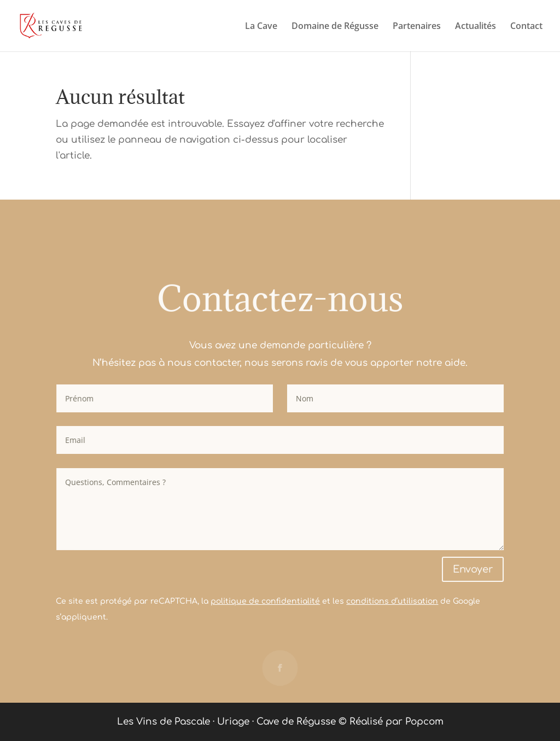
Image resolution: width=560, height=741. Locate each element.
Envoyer (473, 569)
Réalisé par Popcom (396, 722)
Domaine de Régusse (335, 27)
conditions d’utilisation (392, 601)
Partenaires (417, 27)
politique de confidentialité (265, 601)
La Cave (261, 27)
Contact (526, 27)
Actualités (476, 27)
